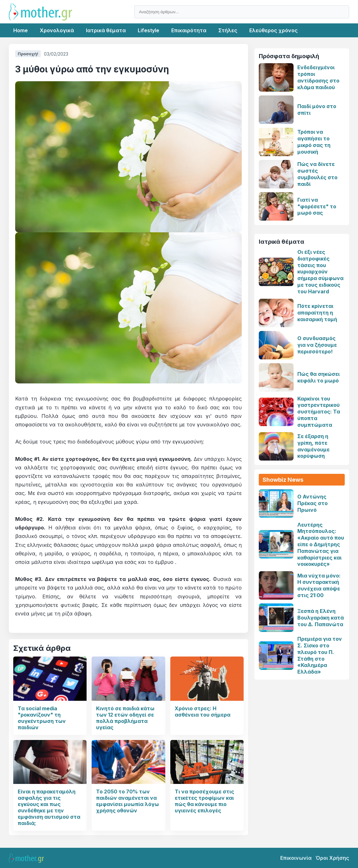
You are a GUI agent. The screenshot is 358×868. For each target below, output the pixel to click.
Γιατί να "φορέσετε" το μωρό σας (317, 206)
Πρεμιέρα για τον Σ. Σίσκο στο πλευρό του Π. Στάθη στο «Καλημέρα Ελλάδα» (320, 655)
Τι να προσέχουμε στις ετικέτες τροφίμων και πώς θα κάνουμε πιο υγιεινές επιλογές (204, 801)
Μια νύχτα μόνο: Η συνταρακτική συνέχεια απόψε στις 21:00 (319, 585)
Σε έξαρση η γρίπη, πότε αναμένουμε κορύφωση (313, 446)
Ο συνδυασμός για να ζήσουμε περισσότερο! (317, 345)
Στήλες (228, 30)
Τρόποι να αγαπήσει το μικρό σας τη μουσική (314, 142)
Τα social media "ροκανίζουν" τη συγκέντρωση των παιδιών (42, 718)
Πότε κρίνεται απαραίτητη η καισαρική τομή (317, 313)
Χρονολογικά (57, 30)
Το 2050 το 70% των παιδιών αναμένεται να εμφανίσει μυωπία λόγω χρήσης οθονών (127, 801)
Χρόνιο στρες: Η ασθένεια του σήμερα (203, 712)
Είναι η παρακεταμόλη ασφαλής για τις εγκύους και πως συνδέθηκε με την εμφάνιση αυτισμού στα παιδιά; (49, 807)
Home (21, 30)
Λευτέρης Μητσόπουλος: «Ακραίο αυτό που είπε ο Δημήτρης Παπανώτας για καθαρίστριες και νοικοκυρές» (321, 544)
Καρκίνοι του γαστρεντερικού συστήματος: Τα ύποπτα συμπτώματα (319, 412)
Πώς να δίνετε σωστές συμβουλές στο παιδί (317, 174)
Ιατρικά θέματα (106, 30)
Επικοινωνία (296, 858)
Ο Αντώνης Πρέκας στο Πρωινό (312, 503)
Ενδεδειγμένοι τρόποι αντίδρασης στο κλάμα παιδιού (318, 77)
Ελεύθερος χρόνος (273, 30)
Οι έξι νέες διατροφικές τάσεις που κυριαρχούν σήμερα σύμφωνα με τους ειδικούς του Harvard (320, 272)
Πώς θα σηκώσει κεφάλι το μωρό (319, 377)
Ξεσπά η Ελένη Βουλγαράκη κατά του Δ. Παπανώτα (321, 618)
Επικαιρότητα (189, 30)
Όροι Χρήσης (332, 858)
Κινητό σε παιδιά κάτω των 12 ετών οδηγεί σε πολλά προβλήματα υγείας (125, 718)
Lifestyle (149, 30)
